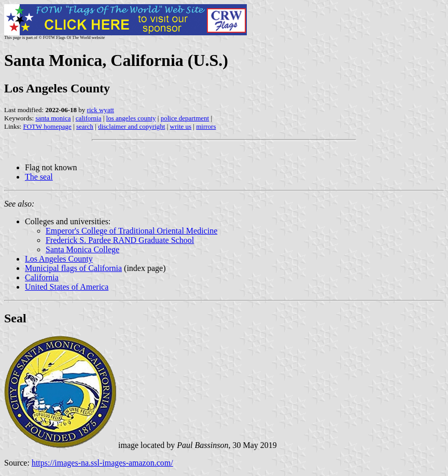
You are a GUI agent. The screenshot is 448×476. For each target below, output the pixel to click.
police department (185, 118)
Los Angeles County (59, 259)
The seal (39, 177)
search (85, 126)
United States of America (67, 287)
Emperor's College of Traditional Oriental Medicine (131, 231)
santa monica (53, 118)
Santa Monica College (82, 249)
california (89, 118)
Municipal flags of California (73, 268)
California (42, 277)
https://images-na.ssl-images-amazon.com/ (102, 463)
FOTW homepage (47, 126)
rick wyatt (101, 110)
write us (181, 126)
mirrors (206, 126)
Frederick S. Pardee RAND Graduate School (120, 240)
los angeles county (131, 118)
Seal (15, 318)
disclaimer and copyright (131, 126)
